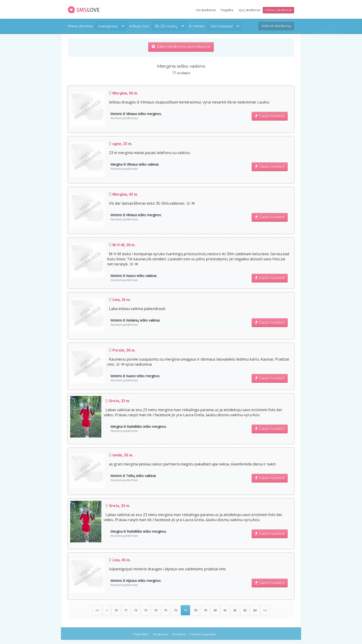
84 (255, 610)
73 (146, 610)
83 (245, 610)
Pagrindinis (141, 634)
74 (156, 610)
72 (136, 610)
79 (205, 610)
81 (225, 610)
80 (215, 610)
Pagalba (227, 10)
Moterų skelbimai (278, 10)
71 (126, 610)
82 (235, 610)
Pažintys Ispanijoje (203, 634)
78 (195, 610)
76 (175, 610)
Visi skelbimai (206, 10)
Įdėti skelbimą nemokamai (181, 46)
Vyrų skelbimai (249, 10)
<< (97, 610)
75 (166, 610)
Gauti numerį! (270, 116)
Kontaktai (179, 634)
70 (116, 610)
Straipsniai (161, 634)
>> (265, 610)
